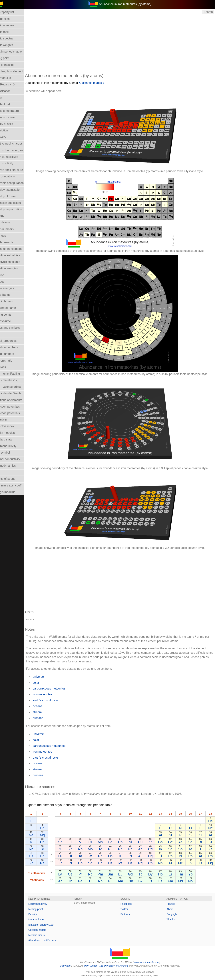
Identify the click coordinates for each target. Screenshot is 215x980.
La (68, 874)
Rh (125, 849)
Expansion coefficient (16, 203)
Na (40, 835)
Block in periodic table (16, 52)
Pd (135, 849)
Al (163, 835)
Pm (106, 874)
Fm (173, 881)
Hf (78, 856)
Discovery (8, 137)
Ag (144, 849)
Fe (116, 842)
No (192, 881)
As (182, 842)
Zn (154, 842)
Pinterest (130, 914)
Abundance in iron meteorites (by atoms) (60, 83)
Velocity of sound (13, 479)
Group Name (10, 222)
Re (106, 856)
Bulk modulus (11, 78)
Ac (68, 881)
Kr (211, 842)
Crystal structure (13, 117)
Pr (87, 874)
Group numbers (12, 229)
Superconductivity (13, 446)
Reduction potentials (15, 407)
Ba (51, 856)
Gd (135, 874)
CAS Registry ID (13, 84)
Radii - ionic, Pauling (15, 374)
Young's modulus (13, 492)
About (172, 909)
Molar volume (11, 321)
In (163, 849)
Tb (144, 874)
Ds (135, 863)
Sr (51, 849)
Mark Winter (95, 966)
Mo (97, 849)
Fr (39, 863)
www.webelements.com (151, 962)
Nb (87, 849)
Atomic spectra (12, 38)
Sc (68, 842)
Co (125, 842)
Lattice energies (12, 288)
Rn (211, 856)
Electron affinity (12, 163)
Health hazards (12, 242)
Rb (40, 849)
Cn (154, 863)
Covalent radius (46, 930)
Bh (106, 863)
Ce (78, 874)
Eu (125, 874)
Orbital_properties (14, 341)
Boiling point (10, 58)
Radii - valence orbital (16, 387)
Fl (173, 863)
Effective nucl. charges (17, 144)
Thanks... (174, 919)
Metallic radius (45, 935)
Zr (78, 849)
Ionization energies (14, 268)
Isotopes (7, 282)
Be (51, 828)
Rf (78, 863)
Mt (125, 863)
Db (87, 863)
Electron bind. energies (17, 150)
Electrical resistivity (14, 157)
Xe (211, 849)
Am (125, 881)
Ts (201, 863)
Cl (201, 835)
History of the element (16, 249)
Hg (154, 856)
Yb (192, 874)
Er (173, 874)
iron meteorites (51, 694)
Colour (6, 98)
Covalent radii (11, 104)
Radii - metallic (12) (15, 380)
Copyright (174, 914)
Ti (78, 842)
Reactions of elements (16, 400)
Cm (135, 881)
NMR (5, 334)
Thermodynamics (13, 466)
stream (46, 712)
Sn (173, 849)
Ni (135, 842)
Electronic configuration (17, 183)
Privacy (173, 904)
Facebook (130, 904)
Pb (173, 856)
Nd (97, 874)
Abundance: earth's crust (51, 940)
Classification (11, 91)
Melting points (11, 315)
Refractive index (12, 426)
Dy (154, 874)
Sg (97, 863)
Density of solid (12, 124)
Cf (154, 881)
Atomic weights (12, 45)
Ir (125, 856)
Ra (51, 863)
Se (192, 842)
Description (9, 130)
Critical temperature (15, 111)
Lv (192, 863)
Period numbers (12, 354)
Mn (106, 842)
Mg (51, 835)
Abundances (10, 19)
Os (116, 856)
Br (201, 842)
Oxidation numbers (14, 347)
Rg (144, 863)
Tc (106, 849)
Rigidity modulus (13, 433)
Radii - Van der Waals (16, 393)
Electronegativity (13, 176)
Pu (116, 881)
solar (44, 683)
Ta (87, 856)
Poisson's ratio (11, 361)
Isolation (7, 275)
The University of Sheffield (118, 966)
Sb (182, 849)
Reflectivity (9, 420)
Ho (163, 874)
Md (182, 881)
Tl (163, 856)
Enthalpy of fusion (14, 196)
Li (40, 828)
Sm (116, 874)
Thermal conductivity (15, 459)
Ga (163, 842)
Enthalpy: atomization (16, 190)
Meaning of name (13, 308)
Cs (40, 856)
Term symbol (10, 453)
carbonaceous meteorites (58, 689)
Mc (182, 863)
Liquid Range (11, 295)
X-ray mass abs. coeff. (16, 485)
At (201, 856)
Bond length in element (17, 71)
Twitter (128, 909)
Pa (87, 881)
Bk (144, 881)
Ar (211, 835)
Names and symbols (15, 328)
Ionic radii (8, 367)
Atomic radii (10, 32)
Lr (68, 863)
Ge (173, 842)
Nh (163, 863)
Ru (116, 849)
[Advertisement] (124, 43)
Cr (97, 842)
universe (47, 677)
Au (144, 856)
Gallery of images (99, 83)
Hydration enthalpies (15, 255)
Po (192, 856)
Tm (182, 874)
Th (78, 881)
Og (211, 863)
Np (106, 881)
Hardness (8, 236)
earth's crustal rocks (54, 700)
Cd (154, 849)
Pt (135, 856)
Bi (182, 856)
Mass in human (12, 301)
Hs (116, 863)
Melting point (44, 909)
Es (163, 881)
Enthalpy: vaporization (16, 209)
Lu (68, 856)
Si (173, 835)
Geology (7, 216)
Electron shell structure (17, 170)
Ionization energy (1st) (50, 925)
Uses (5, 472)
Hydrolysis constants (15, 262)
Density (41, 914)
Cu (144, 842)
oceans (46, 706)
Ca (51, 842)
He (211, 821)
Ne (211, 828)
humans (46, 718)
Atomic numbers (13, 25)
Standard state (11, 439)
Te (192, 849)
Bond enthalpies (12, 65)
